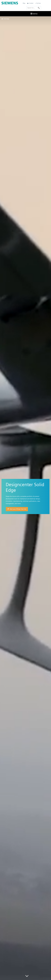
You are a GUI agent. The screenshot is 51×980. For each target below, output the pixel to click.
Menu (34, 14)
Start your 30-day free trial (17, 509)
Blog (24, 3)
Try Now (38, 3)
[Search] (39, 8)
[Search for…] (34, 8)
